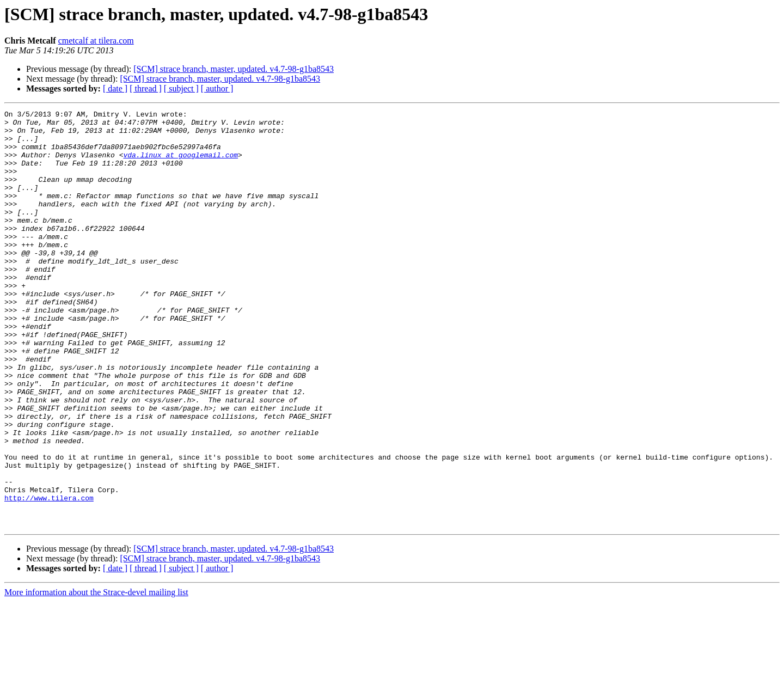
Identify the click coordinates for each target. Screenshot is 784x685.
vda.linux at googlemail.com (180, 164)
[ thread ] (146, 88)
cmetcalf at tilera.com (96, 41)
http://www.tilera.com (49, 576)
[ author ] (217, 88)
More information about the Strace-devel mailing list (96, 675)
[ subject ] (181, 88)
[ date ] (115, 88)
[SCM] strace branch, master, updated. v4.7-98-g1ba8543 (234, 69)
